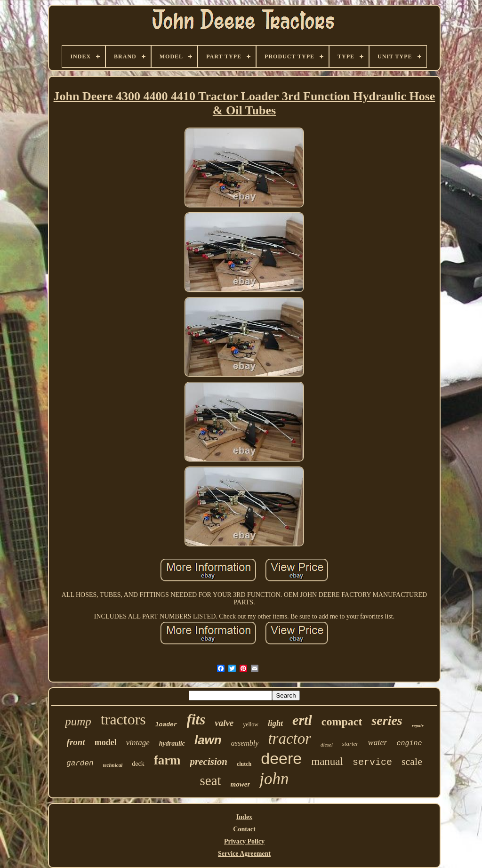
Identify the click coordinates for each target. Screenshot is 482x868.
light (275, 723)
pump (78, 721)
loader (166, 725)
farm (167, 760)
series (387, 720)
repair (418, 726)
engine (409, 743)
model (106, 742)
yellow (251, 724)
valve (224, 723)
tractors (123, 719)
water (377, 742)
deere (281, 758)
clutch (244, 764)
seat (211, 780)
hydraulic (172, 743)
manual (327, 761)
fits (196, 719)
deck (138, 764)
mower (241, 784)
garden (80, 764)
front (76, 742)
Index (244, 817)
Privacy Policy (244, 841)
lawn (208, 740)
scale (412, 761)
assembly (245, 743)
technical (113, 765)
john (274, 779)
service (372, 762)
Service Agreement (244, 854)
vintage (138, 743)
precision (209, 762)
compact (342, 722)
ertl (302, 720)
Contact (244, 829)
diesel (327, 745)
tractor (289, 739)
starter (350, 743)
